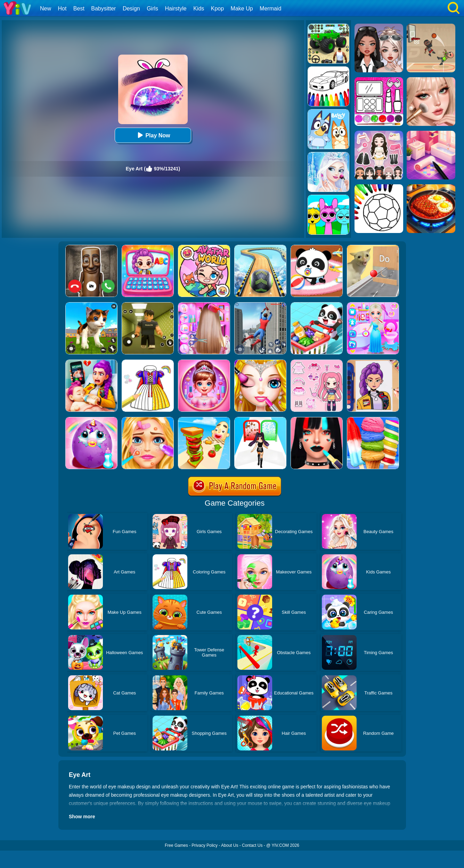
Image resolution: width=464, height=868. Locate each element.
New (46, 9)
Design (131, 9)
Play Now (153, 135)
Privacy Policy (205, 845)
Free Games (176, 845)
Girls (152, 9)
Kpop (217, 9)
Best (79, 9)
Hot (62, 9)
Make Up (242, 9)
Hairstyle (176, 9)
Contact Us (252, 845)
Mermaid (270, 9)
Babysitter (103, 9)
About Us (230, 845)
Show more (82, 817)
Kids (199, 9)
